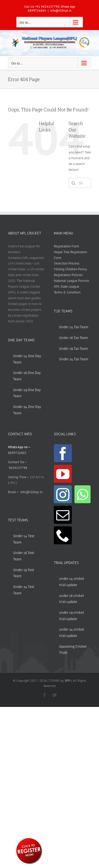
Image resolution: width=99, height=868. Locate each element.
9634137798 (18, 468)
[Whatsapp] (82, 494)
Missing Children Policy (70, 269)
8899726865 (17, 453)
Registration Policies (68, 275)
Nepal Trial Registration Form (70, 255)
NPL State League (67, 286)
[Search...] (80, 183)
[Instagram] (63, 494)
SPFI (68, 680)
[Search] (74, 183)
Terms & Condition (67, 292)
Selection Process (67, 263)
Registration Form (67, 246)
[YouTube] (63, 474)
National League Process (71, 281)
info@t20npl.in (61, 10)
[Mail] (63, 515)
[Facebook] (63, 453)
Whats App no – (19, 447)
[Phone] (63, 535)
